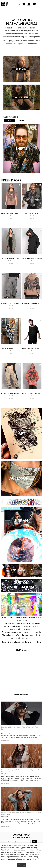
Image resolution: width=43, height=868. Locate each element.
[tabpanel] (21, 149)
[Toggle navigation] (40, 4)
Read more (5, 741)
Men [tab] (10, 120)
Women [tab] (22, 120)
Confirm (21, 865)
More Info (36, 859)
